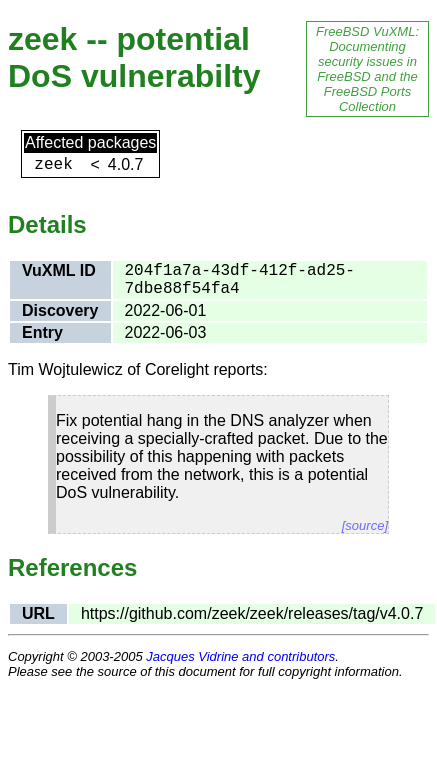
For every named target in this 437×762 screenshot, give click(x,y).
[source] (365, 525)
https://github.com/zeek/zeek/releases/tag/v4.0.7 (252, 613)
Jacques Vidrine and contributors (240, 656)
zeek (53, 165)
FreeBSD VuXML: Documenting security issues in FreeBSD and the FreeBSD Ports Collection (367, 69)
